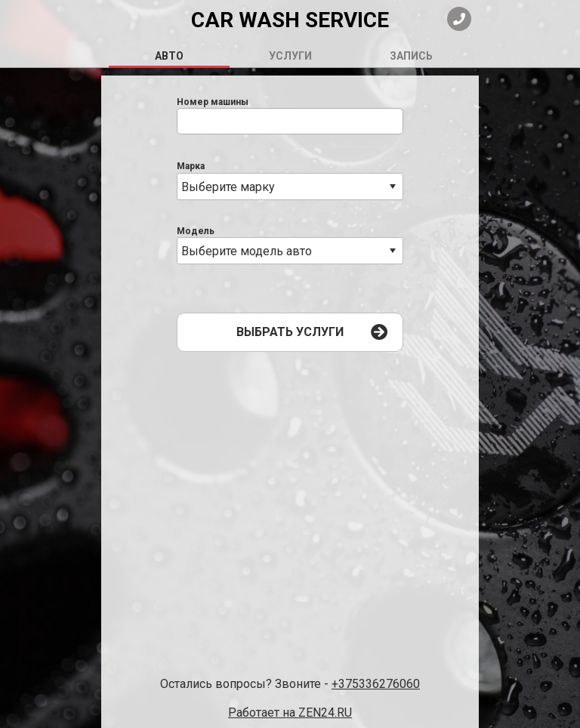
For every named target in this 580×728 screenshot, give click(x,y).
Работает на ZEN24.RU (290, 713)
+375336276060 (376, 684)
